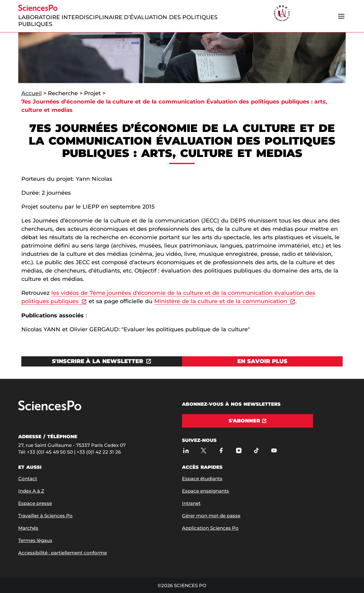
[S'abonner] (248, 421)
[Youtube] (274, 450)
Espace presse (35, 503)
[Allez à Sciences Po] (50, 409)
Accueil (32, 93)
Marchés (28, 528)
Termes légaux (35, 540)
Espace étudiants (202, 479)
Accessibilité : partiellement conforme (63, 553)
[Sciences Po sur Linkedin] (186, 450)
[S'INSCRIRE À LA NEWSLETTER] (102, 361)
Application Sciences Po (210, 528)
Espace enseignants (205, 491)
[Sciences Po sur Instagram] (239, 450)
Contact (28, 479)
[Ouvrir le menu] (341, 16)
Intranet (191, 503)
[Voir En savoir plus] (262, 361)
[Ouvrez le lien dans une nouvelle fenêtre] (102, 361)
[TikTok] (256, 450)
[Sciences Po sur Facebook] (221, 450)
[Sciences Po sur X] (203, 450)
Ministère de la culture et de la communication (220, 301)
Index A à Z (31, 491)
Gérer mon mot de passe (211, 516)
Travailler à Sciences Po (45, 516)
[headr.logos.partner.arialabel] (282, 14)
